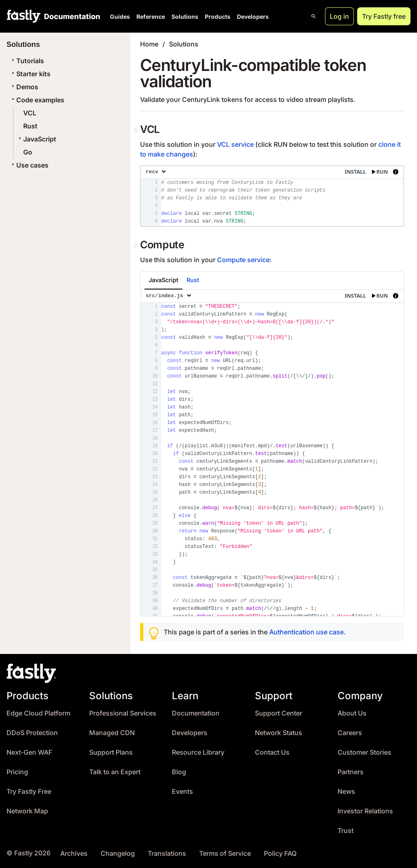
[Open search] (314, 16)
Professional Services (123, 713)
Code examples (37, 100)
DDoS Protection (32, 733)
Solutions (185, 17)
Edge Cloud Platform (38, 713)
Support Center (279, 713)
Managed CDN (112, 733)
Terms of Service (225, 854)
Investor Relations (365, 811)
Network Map (27, 811)
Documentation (196, 713)
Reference (151, 17)
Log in (339, 16)
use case (330, 632)
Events (182, 792)
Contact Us (272, 752)
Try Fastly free (384, 16)
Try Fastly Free (29, 792)
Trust (346, 831)
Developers (253, 17)
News (346, 792)
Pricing (17, 772)
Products (218, 17)
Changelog (118, 854)
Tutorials (27, 61)
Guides (120, 17)
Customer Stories (364, 752)
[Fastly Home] (24, 16)
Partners (351, 772)
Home (149, 44)
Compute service (243, 260)
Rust (30, 126)
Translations (167, 854)
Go (28, 152)
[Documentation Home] (70, 16)
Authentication (292, 632)
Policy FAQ (280, 854)
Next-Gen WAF (29, 752)
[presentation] (272, 196)
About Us (352, 713)
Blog (179, 772)
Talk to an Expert (115, 772)
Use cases (29, 165)
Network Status (279, 733)
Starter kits (30, 74)
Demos (24, 87)
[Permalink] (137, 131)
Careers (350, 733)
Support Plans (111, 752)
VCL (30, 113)
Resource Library (198, 752)
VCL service (235, 144)
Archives (74, 854)
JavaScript (36, 139)
